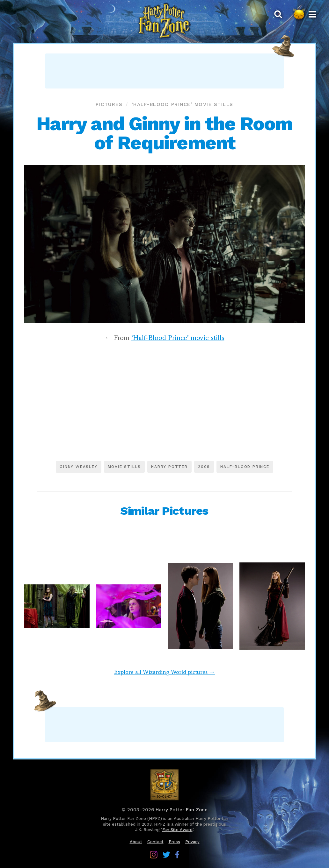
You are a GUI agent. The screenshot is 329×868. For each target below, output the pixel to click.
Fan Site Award (177, 830)
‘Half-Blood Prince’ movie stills (183, 104)
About (136, 842)
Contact (155, 842)
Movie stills (124, 467)
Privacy (192, 842)
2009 (204, 467)
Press (174, 842)
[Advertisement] (164, 71)
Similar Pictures (164, 511)
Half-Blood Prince (245, 467)
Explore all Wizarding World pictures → (164, 672)
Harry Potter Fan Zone (182, 810)
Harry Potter (169, 467)
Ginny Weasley (78, 467)
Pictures (109, 104)
